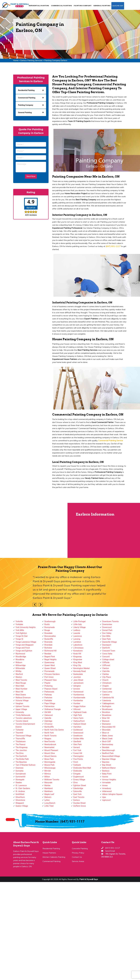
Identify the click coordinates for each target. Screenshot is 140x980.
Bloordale (106, 730)
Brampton (106, 724)
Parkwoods (49, 692)
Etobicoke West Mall (82, 768)
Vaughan (19, 703)
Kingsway (78, 657)
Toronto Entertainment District (25, 725)
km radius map (34, 530)
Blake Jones (108, 736)
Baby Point (107, 774)
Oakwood (48, 715)
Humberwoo (79, 695)
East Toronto (79, 797)
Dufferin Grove (80, 806)
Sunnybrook (21, 774)
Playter (47, 683)
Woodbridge (21, 657)
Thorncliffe (20, 739)
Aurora (105, 777)
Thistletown (21, 741)
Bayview (106, 762)
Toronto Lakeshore (24, 718)
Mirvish (48, 771)
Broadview (107, 715)
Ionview (77, 689)
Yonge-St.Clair (22, 636)
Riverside (48, 642)
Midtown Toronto (52, 780)
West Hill (19, 692)
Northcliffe (49, 727)
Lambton (77, 642)
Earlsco (77, 800)
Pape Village (50, 703)
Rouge (47, 630)
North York (49, 733)
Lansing (77, 639)
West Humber (21, 689)
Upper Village (21, 709)
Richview (48, 648)
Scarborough (50, 621)
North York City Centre (54, 730)
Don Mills (106, 636)
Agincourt (106, 800)
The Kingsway (22, 747)
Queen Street (50, 668)
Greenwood (78, 733)
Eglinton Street (80, 785)
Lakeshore (78, 645)
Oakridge (48, 721)
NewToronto (50, 741)
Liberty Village (80, 627)
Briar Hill (106, 718)
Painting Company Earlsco (56, 60)
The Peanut (20, 744)
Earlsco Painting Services (31, 60)
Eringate (77, 774)
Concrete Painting (80, 848)
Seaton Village (22, 806)
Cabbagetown (108, 703)
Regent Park (50, 657)
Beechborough (109, 750)
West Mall (20, 686)
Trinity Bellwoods (23, 715)
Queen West (50, 665)
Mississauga (50, 768)
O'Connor (48, 724)
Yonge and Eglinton (24, 651)
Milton (47, 777)
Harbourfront (79, 721)
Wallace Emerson (23, 698)
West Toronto (21, 680)
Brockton (106, 712)
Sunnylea (20, 771)
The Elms (20, 753)
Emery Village (79, 780)
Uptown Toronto (22, 706)
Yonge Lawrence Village (26, 642)
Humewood (78, 692)
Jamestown (78, 683)
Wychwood (20, 654)
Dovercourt (107, 627)
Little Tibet (49, 806)
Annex (105, 785)
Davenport (107, 645)
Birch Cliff (106, 741)
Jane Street (78, 680)
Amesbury (107, 788)
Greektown (78, 736)
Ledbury (77, 630)
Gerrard (77, 747)
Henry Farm (78, 718)
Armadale (106, 782)
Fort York (77, 750)
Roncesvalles (50, 636)
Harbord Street (80, 724)
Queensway (49, 662)
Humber (77, 703)
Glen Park (78, 744)
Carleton (106, 695)
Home (16, 60)
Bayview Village (109, 759)
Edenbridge (78, 788)
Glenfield (77, 741)
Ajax (104, 797)
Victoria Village (22, 700)
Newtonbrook (50, 744)
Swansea (20, 768)
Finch (76, 762)
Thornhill (19, 733)
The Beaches (21, 762)
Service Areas (78, 861)
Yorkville (19, 621)
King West (78, 662)
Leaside (77, 633)
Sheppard (20, 803)
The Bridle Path (22, 759)
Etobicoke (78, 771)
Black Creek (107, 739)
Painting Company (83, 6)
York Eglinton (21, 633)
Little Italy (78, 624)
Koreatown (78, 651)
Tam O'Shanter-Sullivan (26, 765)
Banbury (106, 771)
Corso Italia (107, 654)
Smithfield (20, 794)
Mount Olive (50, 753)
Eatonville (78, 791)
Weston (19, 677)
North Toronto (50, 736)
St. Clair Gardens (23, 788)
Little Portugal (79, 621)
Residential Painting (39, 6)
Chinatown (107, 683)
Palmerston (49, 706)
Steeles (19, 782)
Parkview (48, 698)
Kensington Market (82, 668)
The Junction (21, 750)
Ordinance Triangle (53, 709)
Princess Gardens (52, 674)
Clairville (106, 671)
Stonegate (20, 780)
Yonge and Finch (23, 648)
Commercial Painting (61, 6)
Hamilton (77, 727)
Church (105, 680)
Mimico (48, 774)
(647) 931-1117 (118, 6)
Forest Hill (78, 753)
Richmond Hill (50, 651)
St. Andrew (20, 791)
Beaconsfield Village (111, 756)
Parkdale (48, 700)
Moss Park (49, 759)
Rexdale (48, 654)
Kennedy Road (80, 671)
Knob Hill (77, 654)
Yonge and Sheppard (25, 645)
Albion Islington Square (112, 794)
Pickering (48, 686)
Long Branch (50, 803)
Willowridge (21, 665)
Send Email (110, 851)
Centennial (107, 689)
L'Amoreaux (78, 648)
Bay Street (107, 765)
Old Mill (48, 712)
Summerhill (20, 777)
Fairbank (77, 765)
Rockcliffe (49, 639)
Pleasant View (51, 680)
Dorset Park (107, 630)
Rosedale (48, 633)
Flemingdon (78, 756)
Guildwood (78, 730)
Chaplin (106, 686)
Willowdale (20, 668)
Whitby (19, 671)
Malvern (48, 797)
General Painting (102, 6)
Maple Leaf (49, 794)
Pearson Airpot (51, 689)
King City (77, 665)
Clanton (106, 668)
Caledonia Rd (108, 698)
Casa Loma (107, 692)
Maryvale (48, 782)
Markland (48, 788)
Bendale (106, 747)
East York (77, 794)
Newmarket (49, 747)
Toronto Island (22, 721)
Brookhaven (107, 709)
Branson (106, 721)
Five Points (78, 759)
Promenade (49, 671)
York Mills (20, 630)
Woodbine (20, 659)
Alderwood (107, 791)
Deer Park (106, 639)
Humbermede (79, 698)
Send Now (31, 176)
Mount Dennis (50, 756)
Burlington (107, 706)
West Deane (21, 695)
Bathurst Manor (109, 768)
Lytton (47, 800)
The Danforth (21, 756)
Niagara (48, 739)
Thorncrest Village (23, 736)
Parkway (48, 695)
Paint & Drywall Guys (89, 879)
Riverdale (48, 645)
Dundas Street (79, 803)
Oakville (48, 718)
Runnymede (50, 627)
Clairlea (105, 674)
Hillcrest (77, 709)
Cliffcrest (106, 665)
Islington (77, 686)
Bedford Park (108, 753)
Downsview (107, 624)
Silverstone (20, 800)
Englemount (79, 777)
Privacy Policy (78, 853)
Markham (49, 791)
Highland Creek (80, 712)
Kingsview (78, 659)
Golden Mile (78, 739)
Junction (77, 677)
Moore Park (49, 765)
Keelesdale (78, 674)
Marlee (47, 785)
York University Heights (26, 627)
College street (108, 659)
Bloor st (106, 733)
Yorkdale (19, 624)
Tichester (20, 730)
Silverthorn (20, 797)
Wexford (19, 674)
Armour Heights (109, 780)
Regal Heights (50, 659)
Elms (76, 782)
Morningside (50, 762)
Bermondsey (108, 744)
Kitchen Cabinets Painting (54, 857)
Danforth (106, 648)
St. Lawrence (21, 785)
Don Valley (107, 633)
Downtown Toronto (110, 621)
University (20, 712)
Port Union (49, 677)
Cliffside (106, 662)
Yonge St (19, 639)
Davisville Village (109, 642)
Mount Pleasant (51, 750)
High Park (78, 715)
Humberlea (78, 700)
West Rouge (21, 683)
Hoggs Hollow (79, 706)
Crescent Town (109, 651)
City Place (107, 677)
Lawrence (78, 636)
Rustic (47, 624)
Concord (106, 657)
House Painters (49, 853)
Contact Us (77, 857)
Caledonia (107, 700)
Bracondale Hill (109, 727)
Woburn (19, 662)
